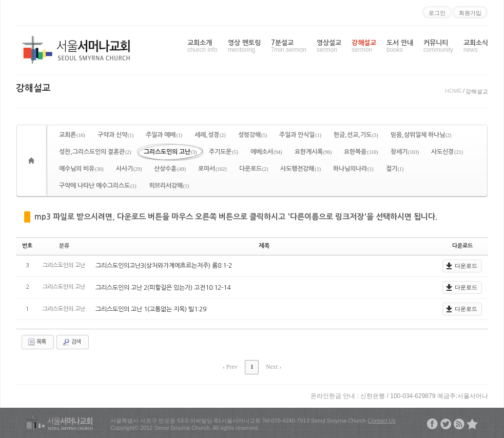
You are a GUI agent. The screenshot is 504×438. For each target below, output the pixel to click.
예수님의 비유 (81, 169)
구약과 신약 (116, 135)
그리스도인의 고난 (170, 152)
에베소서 (266, 152)
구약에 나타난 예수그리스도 (98, 186)
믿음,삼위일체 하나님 (421, 135)
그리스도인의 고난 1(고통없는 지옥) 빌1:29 (151, 309)
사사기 (129, 169)
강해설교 (364, 46)
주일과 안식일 (300, 135)
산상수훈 (170, 169)
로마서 (212, 169)
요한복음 (361, 152)
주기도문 (224, 152)
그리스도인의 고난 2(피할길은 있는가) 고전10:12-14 (163, 287)
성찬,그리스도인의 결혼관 (95, 152)
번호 (27, 246)
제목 (264, 246)
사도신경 (447, 152)
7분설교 (289, 46)
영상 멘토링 (244, 46)
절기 (395, 169)
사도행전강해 (301, 169)
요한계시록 (313, 152)
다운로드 (254, 169)
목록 (36, 342)
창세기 (405, 152)
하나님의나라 (353, 169)
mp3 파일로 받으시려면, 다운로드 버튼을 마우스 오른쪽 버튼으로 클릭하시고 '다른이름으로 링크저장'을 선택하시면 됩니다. (236, 217)
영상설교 (329, 46)
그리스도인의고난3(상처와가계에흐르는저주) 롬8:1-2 (164, 266)
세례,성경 (210, 135)
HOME (453, 91)
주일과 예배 (164, 135)
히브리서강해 (169, 186)
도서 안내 (400, 46)
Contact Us (381, 420)
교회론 (72, 135)
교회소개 (202, 46)
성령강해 (253, 135)
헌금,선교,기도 (356, 135)
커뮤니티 (438, 46)
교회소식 (476, 46)
